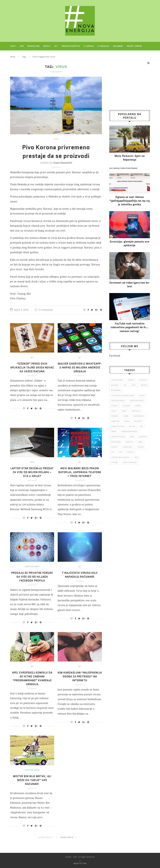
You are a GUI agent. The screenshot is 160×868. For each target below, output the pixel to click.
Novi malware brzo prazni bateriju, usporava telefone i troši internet (80, 472)
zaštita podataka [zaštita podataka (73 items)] (131, 472)
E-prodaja (103, 46)
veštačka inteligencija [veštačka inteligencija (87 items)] (121, 466)
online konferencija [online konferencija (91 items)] (130, 434)
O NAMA (28, 55)
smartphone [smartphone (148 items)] (130, 445)
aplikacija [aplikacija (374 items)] (115, 386)
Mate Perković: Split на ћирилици (130, 158)
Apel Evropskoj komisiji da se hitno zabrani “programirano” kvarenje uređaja (32, 678)
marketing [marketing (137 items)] (116, 423)
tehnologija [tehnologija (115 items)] (116, 456)
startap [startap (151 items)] (138, 450)
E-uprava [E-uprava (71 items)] (115, 407)
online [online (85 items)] (114, 434)
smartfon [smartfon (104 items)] (115, 445)
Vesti (13, 46)
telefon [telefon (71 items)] (130, 456)
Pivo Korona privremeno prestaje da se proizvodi (56, 152)
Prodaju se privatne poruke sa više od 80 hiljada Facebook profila (32, 577)
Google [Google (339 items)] (114, 413)
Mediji (47, 46)
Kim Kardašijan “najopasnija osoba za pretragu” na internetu (80, 676)
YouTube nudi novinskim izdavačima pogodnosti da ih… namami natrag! (130, 327)
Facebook (115, 356)
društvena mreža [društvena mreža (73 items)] (118, 402)
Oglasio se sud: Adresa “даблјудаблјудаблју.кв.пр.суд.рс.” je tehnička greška (130, 201)
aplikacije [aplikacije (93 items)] (129, 386)
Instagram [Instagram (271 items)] (137, 413)
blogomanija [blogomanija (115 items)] (138, 391)
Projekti (15, 55)
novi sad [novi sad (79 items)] (133, 429)
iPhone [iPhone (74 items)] (126, 418)
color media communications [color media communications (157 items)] (123, 396)
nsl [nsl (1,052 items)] (143, 429)
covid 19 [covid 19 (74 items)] (143, 396)
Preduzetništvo (71, 46)
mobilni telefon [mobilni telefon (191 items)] (118, 429)
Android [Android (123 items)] (132, 380)
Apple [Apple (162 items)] (114, 391)
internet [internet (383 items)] (115, 418)
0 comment (44, 310)
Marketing (34, 46)
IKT (56, 46)
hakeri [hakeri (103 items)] (125, 413)
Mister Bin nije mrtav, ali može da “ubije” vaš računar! (32, 780)
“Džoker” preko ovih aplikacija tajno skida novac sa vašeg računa (32, 368)
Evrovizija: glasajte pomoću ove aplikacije (130, 244)
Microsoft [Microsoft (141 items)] (139, 423)
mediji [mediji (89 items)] (128, 423)
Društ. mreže (134, 46)
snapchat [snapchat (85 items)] (115, 450)
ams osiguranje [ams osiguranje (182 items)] (117, 380)
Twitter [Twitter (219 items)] (123, 461)
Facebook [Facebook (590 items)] (128, 407)
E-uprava (89, 46)
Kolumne (118, 46)
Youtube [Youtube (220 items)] (115, 472)
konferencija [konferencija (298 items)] (140, 418)
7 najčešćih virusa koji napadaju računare (80, 575)
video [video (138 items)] (137, 466)
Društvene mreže (32, 567)
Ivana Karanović (62, 163)
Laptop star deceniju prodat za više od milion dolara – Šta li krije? (32, 472)
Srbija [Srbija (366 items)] (127, 450)
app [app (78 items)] (139, 386)
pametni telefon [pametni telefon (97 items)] (118, 440)
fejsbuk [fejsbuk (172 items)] (140, 407)
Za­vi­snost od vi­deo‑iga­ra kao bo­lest (130, 285)
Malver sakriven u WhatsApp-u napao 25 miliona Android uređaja (80, 368)
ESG (22, 46)
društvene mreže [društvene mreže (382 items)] (138, 402)
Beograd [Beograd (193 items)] (125, 391)
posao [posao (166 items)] (133, 440)
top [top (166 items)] (140, 456)
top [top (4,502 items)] (113, 461)
